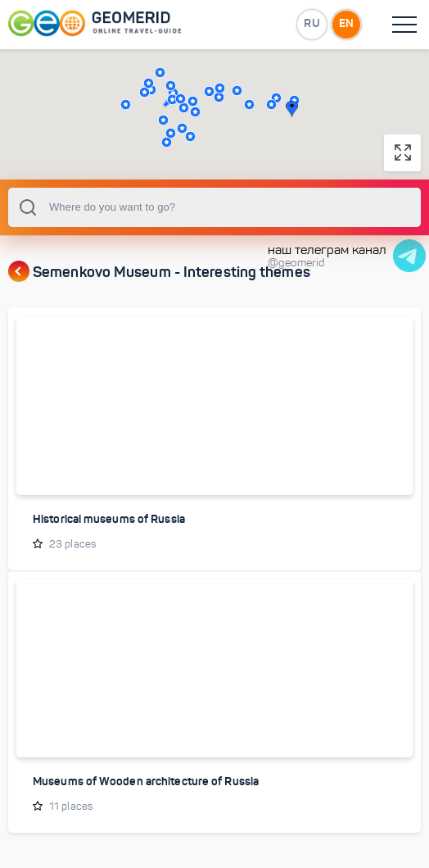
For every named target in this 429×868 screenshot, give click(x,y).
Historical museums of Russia (109, 519)
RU (312, 24)
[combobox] (214, 207)
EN (346, 24)
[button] (160, 73)
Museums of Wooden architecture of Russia (146, 781)
